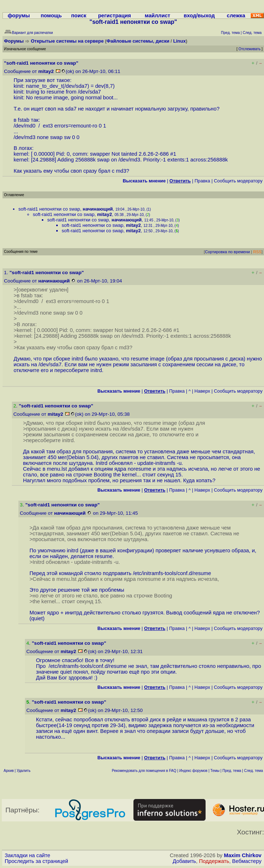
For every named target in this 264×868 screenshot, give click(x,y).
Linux (179, 41)
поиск (79, 16)
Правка (202, 181)
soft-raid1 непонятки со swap (49, 209)
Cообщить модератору (238, 181)
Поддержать (214, 861)
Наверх (202, 391)
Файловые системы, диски (138, 41)
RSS (257, 252)
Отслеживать (249, 49)
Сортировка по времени (227, 252)
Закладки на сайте (27, 855)
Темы (215, 771)
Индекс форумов (193, 771)
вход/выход (199, 16)
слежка (236, 16)
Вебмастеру (247, 861)
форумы (19, 16)
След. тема (254, 771)
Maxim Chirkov (243, 855)
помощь (51, 16)
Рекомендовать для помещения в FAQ (144, 771)
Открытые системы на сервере (67, 41)
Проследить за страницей (36, 861)
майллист (157, 16)
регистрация (115, 16)
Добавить (184, 861)
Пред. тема (232, 771)
